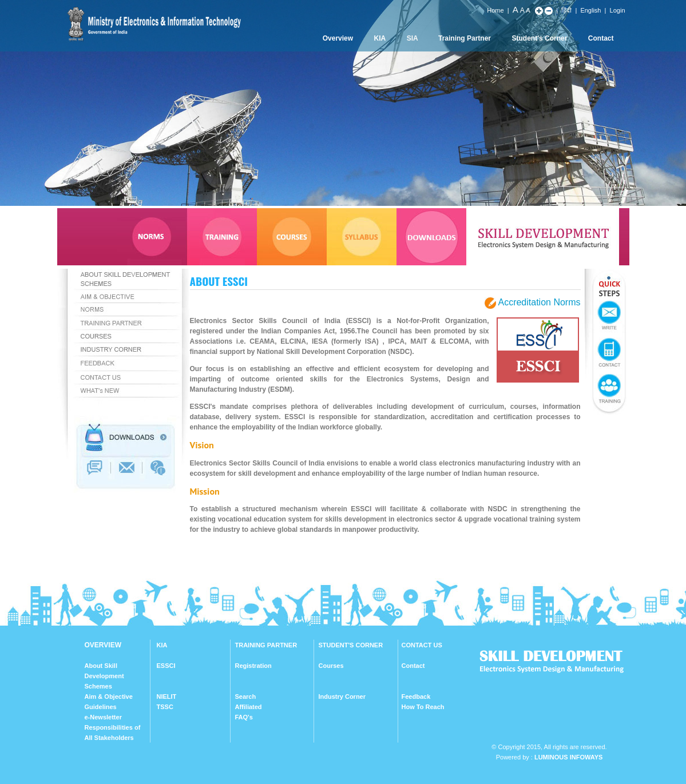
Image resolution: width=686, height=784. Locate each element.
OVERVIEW (103, 645)
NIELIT (167, 697)
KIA (380, 38)
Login (618, 10)
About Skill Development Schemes (104, 676)
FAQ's (244, 717)
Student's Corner (540, 38)
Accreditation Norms (539, 302)
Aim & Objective (109, 697)
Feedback (416, 697)
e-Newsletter (103, 717)
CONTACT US (422, 645)
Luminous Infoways (568, 757)
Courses (331, 666)
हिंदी (566, 10)
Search (246, 697)
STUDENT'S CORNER (351, 645)
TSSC (165, 707)
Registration (253, 666)
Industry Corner (342, 697)
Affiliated (249, 707)
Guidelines (101, 707)
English (590, 10)
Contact (601, 38)
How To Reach (423, 707)
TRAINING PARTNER (266, 645)
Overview (338, 38)
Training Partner (465, 38)
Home (495, 10)
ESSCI (166, 666)
